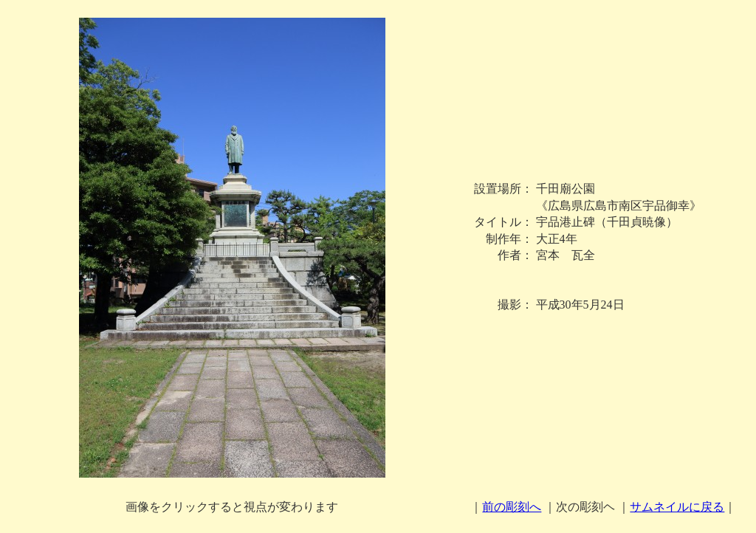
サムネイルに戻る (677, 507)
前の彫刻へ (512, 507)
